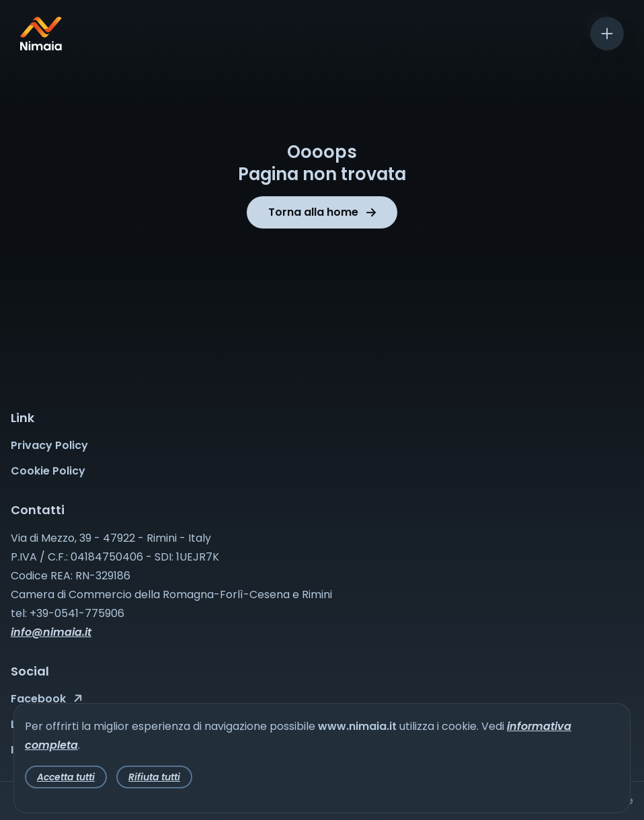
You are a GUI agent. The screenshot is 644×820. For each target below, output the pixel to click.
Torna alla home (322, 212)
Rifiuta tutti (154, 777)
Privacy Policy (49, 445)
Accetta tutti (66, 777)
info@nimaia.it (51, 632)
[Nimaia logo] (41, 47)
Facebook (46, 699)
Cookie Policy (48, 471)
